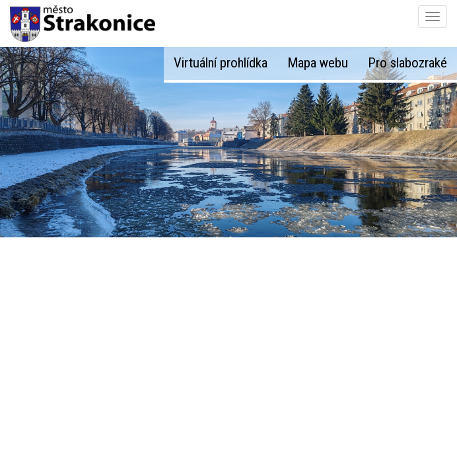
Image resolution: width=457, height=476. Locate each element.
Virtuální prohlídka (221, 63)
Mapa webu (318, 63)
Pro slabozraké (407, 63)
